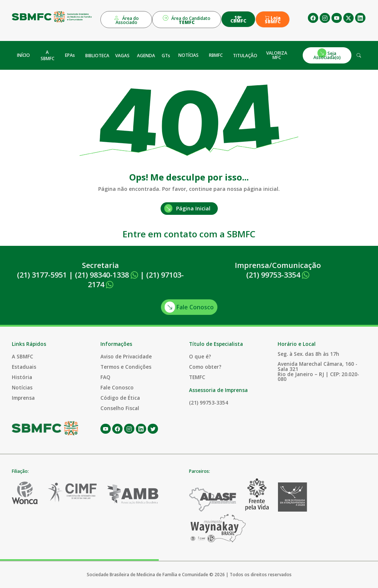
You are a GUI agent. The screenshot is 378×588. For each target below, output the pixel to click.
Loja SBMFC (273, 20)
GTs (166, 56)
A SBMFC (47, 55)
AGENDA (146, 56)
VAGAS (122, 56)
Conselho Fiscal (120, 408)
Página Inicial (187, 208)
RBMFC (216, 55)
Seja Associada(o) (327, 54)
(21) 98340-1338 (106, 275)
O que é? (200, 356)
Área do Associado (126, 20)
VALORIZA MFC (277, 55)
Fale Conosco (189, 307)
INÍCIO (23, 55)
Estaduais (24, 367)
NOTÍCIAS (188, 55)
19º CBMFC (238, 19)
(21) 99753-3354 (278, 275)
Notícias (22, 387)
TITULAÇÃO (245, 56)
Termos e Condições (126, 367)
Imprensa (23, 398)
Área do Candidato (187, 20)
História (22, 377)
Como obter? (205, 367)
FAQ (105, 377)
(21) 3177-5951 (42, 275)
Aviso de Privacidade (126, 356)
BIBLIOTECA (97, 56)
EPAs (70, 55)
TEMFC (197, 377)
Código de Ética (120, 398)
